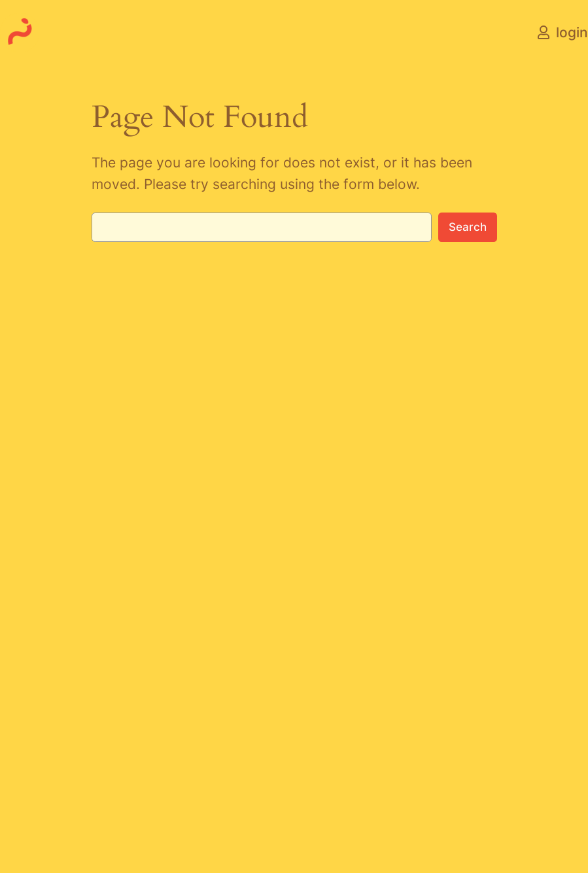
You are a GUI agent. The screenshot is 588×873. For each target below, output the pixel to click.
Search (468, 227)
